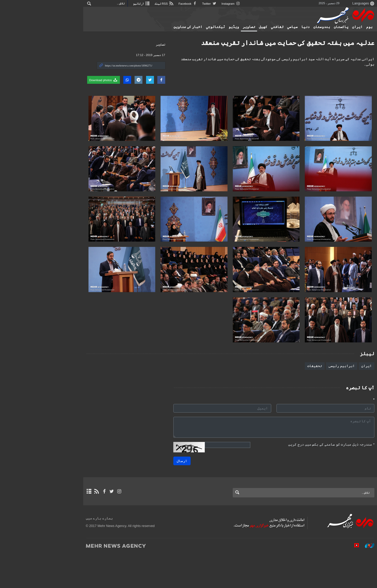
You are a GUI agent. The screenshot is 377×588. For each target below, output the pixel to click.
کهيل (242, 27)
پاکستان (320, 27)
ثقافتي (256, 27)
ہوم (348, 27)
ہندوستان (301, 27)
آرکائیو (79, 4)
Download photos (41, 80)
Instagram (171, 4)
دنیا (285, 27)
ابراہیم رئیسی (321, 400)
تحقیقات (294, 400)
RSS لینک (102, 4)
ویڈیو (213, 27)
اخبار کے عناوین (167, 27)
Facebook (127, 4)
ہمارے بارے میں (37, 553)
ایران (336, 27)
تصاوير (228, 27)
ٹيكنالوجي (195, 27)
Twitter (149, 4)
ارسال (161, 495)
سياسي (271, 27)
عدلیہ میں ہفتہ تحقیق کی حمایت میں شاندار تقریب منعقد (267, 43)
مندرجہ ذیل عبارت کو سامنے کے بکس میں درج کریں (310, 479)
